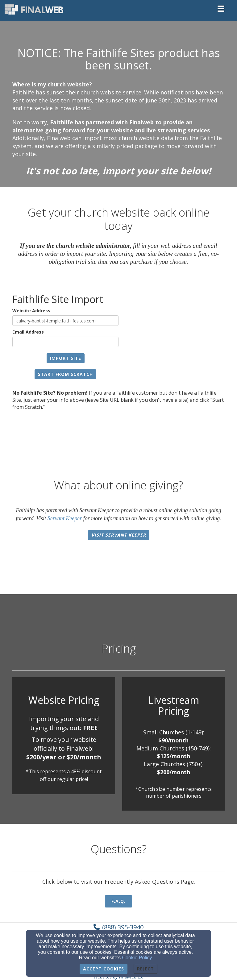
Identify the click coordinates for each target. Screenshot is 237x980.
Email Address (28, 332)
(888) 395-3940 (123, 927)
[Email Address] (65, 342)
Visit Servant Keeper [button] (119, 535)
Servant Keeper (65, 518)
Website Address (31, 311)
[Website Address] (65, 321)
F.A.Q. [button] (118, 901)
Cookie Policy (137, 958)
